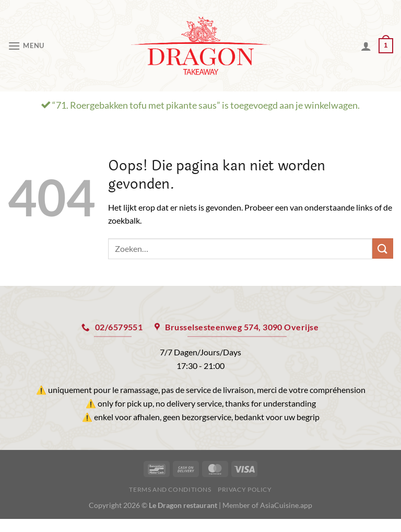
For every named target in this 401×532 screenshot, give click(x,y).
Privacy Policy (245, 489)
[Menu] (26, 46)
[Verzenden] (383, 248)
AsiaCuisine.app (286, 505)
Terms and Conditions (170, 489)
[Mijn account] (366, 46)
